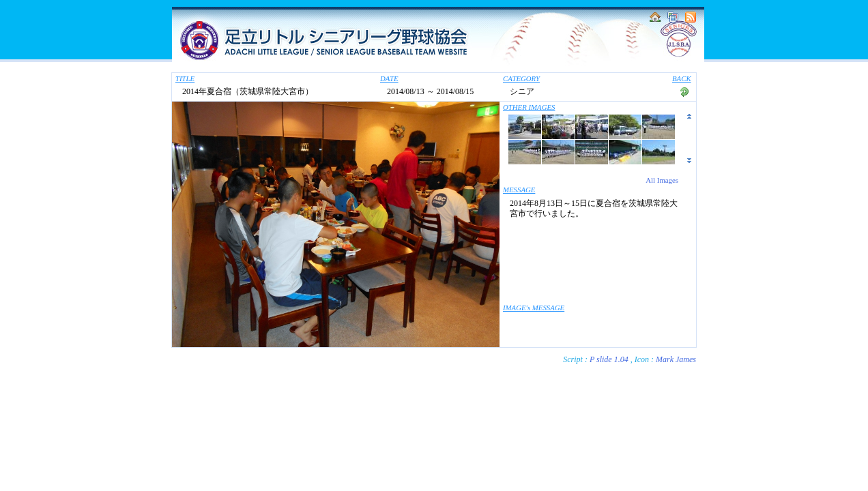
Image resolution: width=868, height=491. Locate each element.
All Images (662, 180)
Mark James (676, 359)
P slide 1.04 (609, 359)
